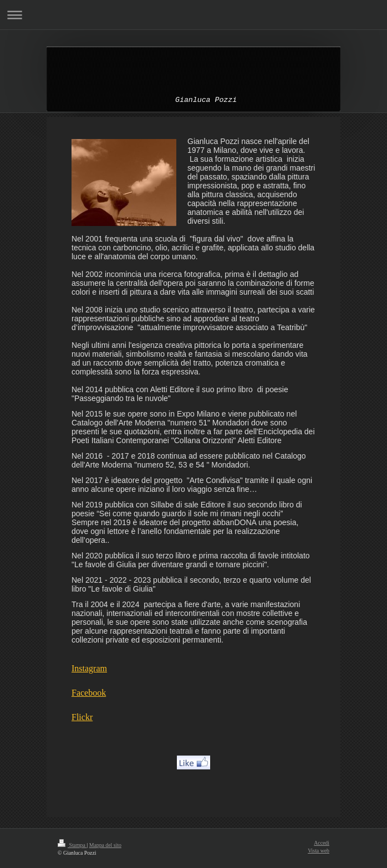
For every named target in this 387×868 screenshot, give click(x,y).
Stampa (72, 845)
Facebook (89, 693)
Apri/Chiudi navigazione (193, 15)
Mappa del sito (105, 845)
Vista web (319, 851)
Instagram (89, 668)
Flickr (82, 717)
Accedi (322, 843)
